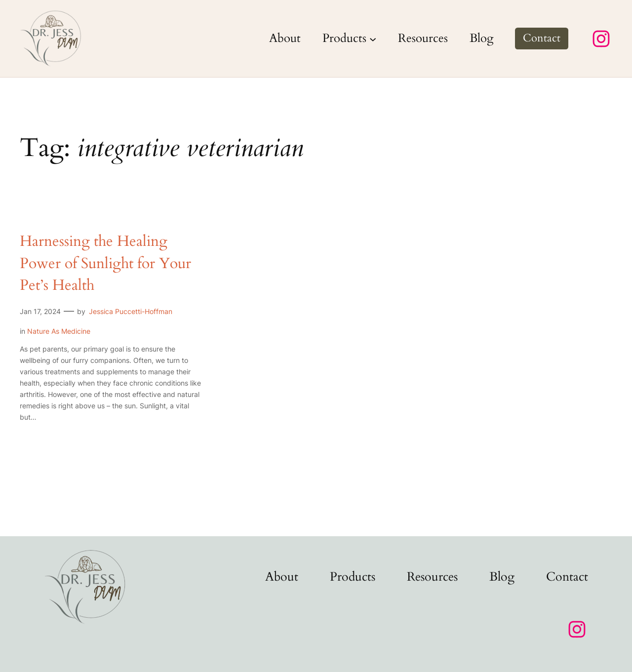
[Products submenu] (373, 39)
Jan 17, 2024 (40, 311)
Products (344, 38)
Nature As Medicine (59, 331)
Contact (542, 38)
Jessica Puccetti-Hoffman (131, 311)
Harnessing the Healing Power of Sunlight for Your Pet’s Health (105, 263)
